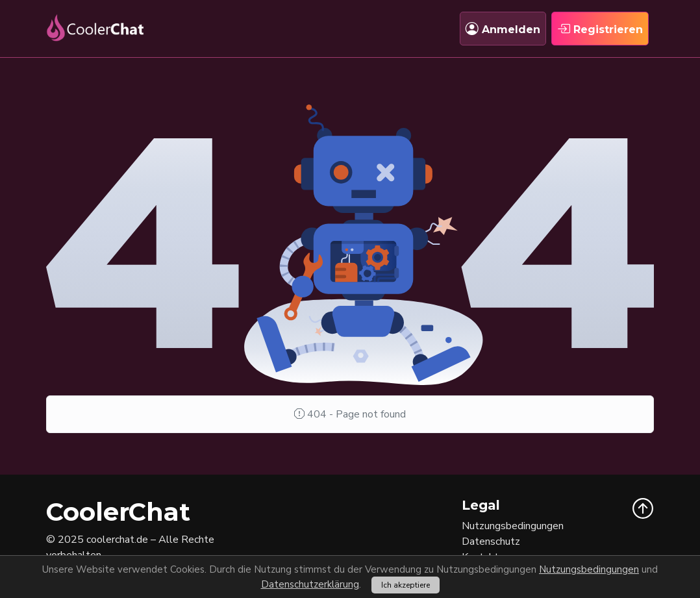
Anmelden (503, 29)
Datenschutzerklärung (310, 584)
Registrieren (600, 29)
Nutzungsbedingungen (589, 569)
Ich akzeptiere (406, 585)
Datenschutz (491, 542)
